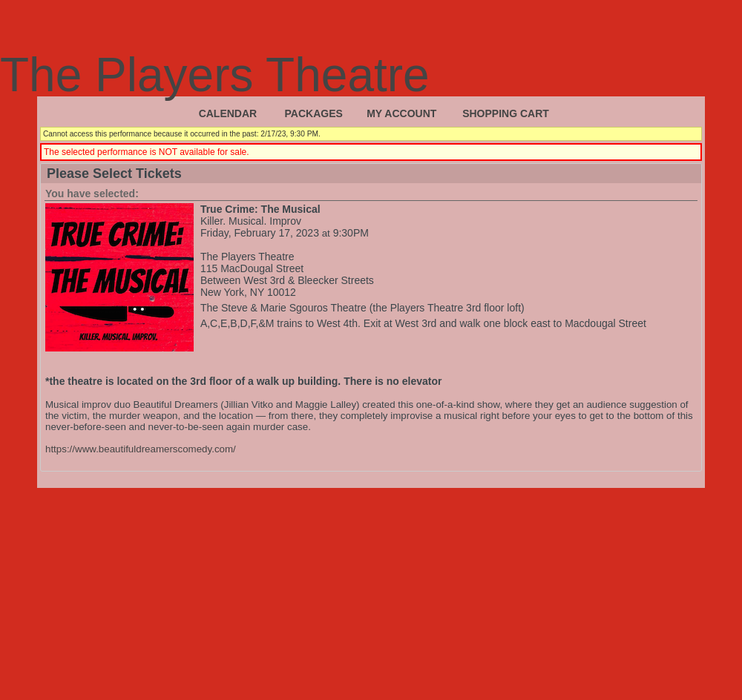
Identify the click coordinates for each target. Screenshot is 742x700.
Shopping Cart (506, 113)
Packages (314, 113)
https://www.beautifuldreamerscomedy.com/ (141, 449)
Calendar (228, 113)
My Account (401, 113)
